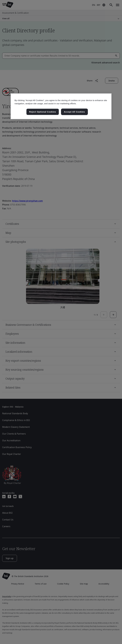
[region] (61, 106)
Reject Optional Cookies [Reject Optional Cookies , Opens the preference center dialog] (43, 112)
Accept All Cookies (74, 112)
